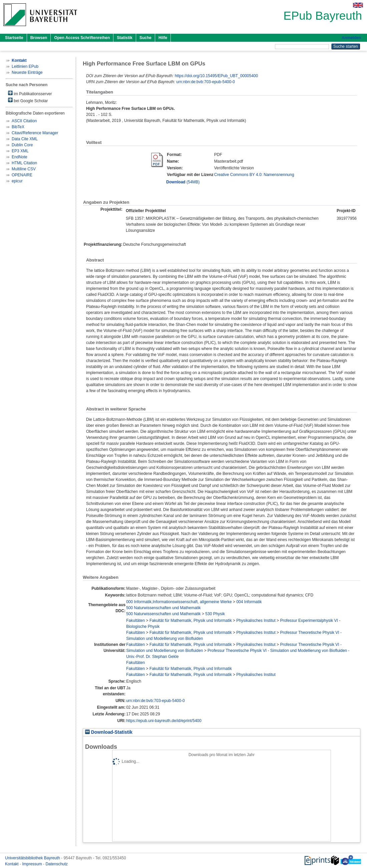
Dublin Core (22, 145)
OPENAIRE (22, 175)
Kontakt (12, 864)
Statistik (125, 38)
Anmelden (351, 38)
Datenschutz (57, 864)
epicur (17, 181)
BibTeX (18, 127)
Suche (145, 38)
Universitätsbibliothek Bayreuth (33, 858)
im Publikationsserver (30, 93)
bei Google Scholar (28, 100)
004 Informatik (249, 602)
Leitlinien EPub (25, 66)
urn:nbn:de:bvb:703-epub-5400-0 (205, 82)
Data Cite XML (25, 139)
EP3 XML (20, 151)
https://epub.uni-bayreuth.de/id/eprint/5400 (164, 721)
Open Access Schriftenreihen (82, 38)
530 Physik (215, 614)
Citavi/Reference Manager (35, 133)
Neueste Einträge (27, 72)
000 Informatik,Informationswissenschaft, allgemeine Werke (179, 602)
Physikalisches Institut (256, 621)
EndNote (20, 157)
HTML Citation (24, 163)
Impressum (33, 864)
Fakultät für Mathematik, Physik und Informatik (191, 621)
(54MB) (183, 182)
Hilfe (163, 38)
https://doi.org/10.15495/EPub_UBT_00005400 (217, 76)
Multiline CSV (24, 169)
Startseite (14, 38)
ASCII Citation (24, 121)
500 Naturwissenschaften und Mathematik (163, 608)
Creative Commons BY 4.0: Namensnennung (254, 175)
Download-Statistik (109, 732)
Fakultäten (135, 621)
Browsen (39, 38)
